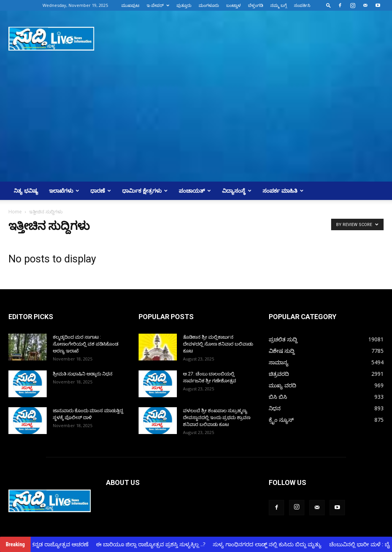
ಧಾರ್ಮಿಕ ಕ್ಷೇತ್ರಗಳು (145, 191)
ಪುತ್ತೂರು (184, 5)
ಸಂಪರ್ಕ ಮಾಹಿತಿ (283, 191)
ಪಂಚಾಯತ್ (195, 191)
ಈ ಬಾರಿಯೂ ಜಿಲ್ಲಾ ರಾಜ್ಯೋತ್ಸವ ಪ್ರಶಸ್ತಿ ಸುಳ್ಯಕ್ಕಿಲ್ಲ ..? (154, 544)
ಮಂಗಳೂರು (209, 5)
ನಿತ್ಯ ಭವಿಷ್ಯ (26, 191)
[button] (328, 5)
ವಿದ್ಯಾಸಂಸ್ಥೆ (237, 191)
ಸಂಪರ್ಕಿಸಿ (302, 5)
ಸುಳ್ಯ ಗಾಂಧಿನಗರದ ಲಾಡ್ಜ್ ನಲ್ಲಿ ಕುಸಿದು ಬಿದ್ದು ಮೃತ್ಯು (270, 544)
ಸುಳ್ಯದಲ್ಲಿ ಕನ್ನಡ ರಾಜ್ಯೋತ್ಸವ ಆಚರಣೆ (52, 544)
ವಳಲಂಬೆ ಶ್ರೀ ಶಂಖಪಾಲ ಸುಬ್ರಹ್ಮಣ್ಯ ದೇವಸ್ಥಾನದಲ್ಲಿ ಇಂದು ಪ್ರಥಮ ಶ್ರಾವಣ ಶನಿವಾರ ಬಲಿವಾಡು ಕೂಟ (217, 418)
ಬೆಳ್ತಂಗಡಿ (256, 5)
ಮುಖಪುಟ (130, 5)
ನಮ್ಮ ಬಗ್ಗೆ (278, 5)
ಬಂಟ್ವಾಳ (234, 5)
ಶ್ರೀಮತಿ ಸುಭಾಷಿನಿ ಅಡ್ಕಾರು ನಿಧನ (83, 374)
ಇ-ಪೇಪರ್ (158, 5)
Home (15, 212)
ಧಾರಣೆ (101, 191)
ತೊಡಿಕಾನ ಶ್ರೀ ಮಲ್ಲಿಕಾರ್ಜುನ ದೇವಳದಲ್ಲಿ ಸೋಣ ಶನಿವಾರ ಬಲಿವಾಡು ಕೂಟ (218, 344)
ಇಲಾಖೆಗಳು (64, 191)
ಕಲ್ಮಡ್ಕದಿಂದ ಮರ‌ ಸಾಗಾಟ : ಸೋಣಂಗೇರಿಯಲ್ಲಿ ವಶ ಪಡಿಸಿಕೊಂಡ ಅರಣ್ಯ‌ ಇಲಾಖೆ (86, 344)
